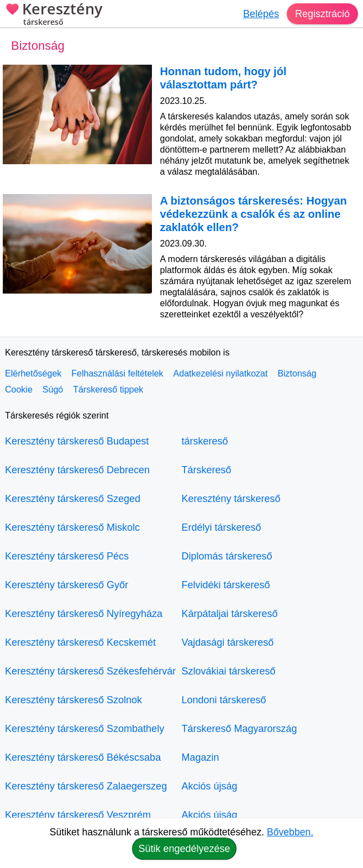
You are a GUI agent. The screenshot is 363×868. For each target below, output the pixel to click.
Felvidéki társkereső (226, 585)
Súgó (53, 389)
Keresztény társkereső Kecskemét (80, 642)
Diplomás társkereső (227, 556)
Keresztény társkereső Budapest (77, 441)
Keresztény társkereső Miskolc (72, 527)
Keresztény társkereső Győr (67, 585)
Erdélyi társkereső (222, 527)
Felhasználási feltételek (117, 373)
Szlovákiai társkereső (229, 671)
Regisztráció (322, 14)
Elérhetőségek (33, 373)
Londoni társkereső (224, 700)
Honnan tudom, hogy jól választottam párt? (223, 78)
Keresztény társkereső (231, 499)
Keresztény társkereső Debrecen (77, 470)
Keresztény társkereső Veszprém (78, 815)
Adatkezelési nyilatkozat (221, 373)
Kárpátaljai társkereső (230, 614)
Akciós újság (210, 786)
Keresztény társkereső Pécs (67, 556)
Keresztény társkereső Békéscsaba (83, 757)
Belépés (261, 14)
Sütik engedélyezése (184, 849)
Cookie (19, 389)
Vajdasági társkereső (228, 642)
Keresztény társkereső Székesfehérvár (90, 671)
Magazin (201, 757)
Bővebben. (290, 832)
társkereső (205, 441)
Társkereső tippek (108, 389)
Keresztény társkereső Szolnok (73, 700)
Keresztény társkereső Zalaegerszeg (86, 786)
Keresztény (54, 15)
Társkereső (207, 470)
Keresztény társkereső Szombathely (85, 729)
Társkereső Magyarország (240, 729)
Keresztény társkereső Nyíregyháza (84, 614)
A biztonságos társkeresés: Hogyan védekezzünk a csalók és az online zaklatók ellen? (254, 214)
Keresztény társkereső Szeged (73, 499)
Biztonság (297, 373)
